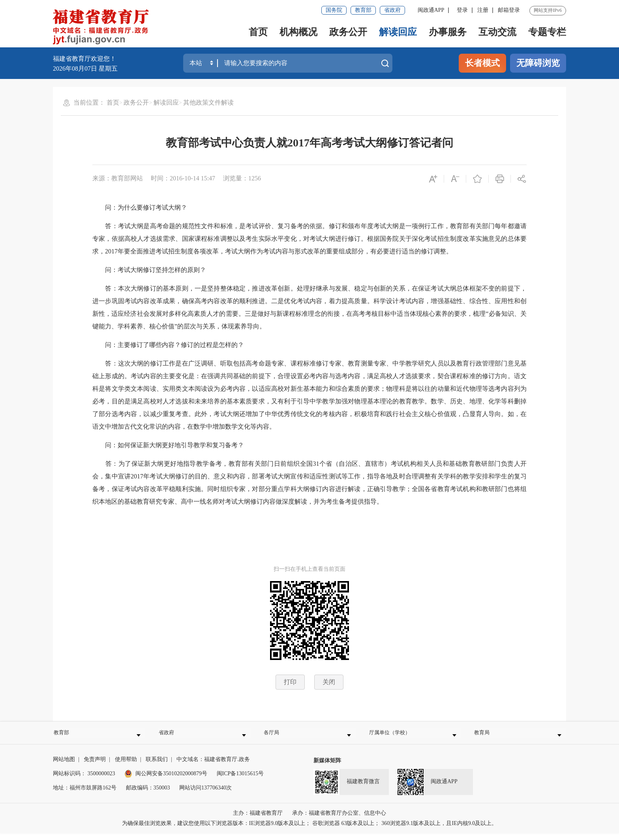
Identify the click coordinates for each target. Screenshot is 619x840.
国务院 (334, 10)
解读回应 (398, 32)
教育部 (363, 10)
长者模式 (482, 63)
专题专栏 (547, 32)
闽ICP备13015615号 (240, 780)
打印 (290, 682)
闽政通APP (431, 10)
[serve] (103, 27)
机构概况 (298, 32)
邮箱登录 (509, 10)
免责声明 (95, 766)
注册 (483, 10)
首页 (258, 32)
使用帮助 (126, 766)
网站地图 (64, 766)
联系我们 (157, 766)
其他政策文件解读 (208, 102)
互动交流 (497, 32)
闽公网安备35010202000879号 (166, 780)
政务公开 (348, 32)
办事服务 (448, 32)
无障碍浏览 (538, 63)
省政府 (392, 10)
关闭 (329, 682)
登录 (462, 10)
